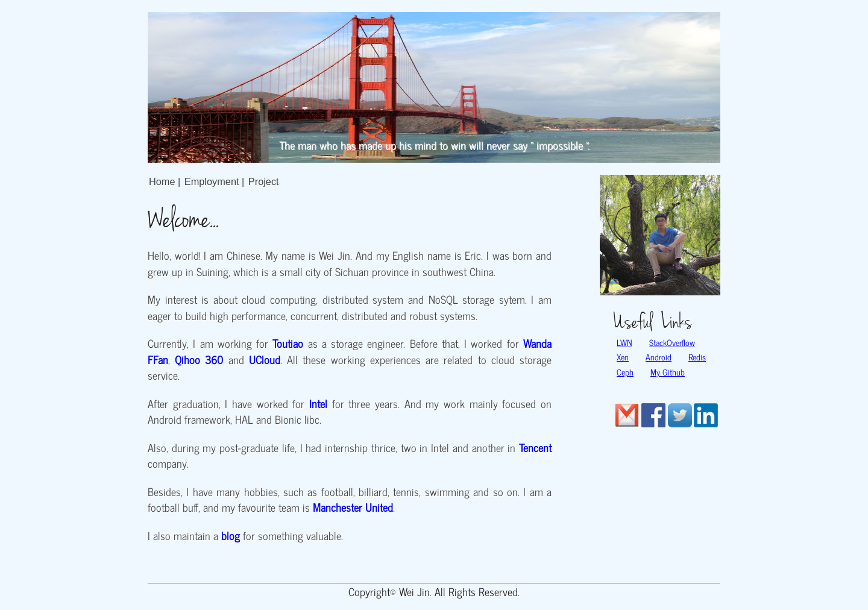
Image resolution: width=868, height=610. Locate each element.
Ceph (625, 372)
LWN (624, 342)
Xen (623, 357)
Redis (697, 357)
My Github (668, 372)
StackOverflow (672, 342)
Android (659, 357)
